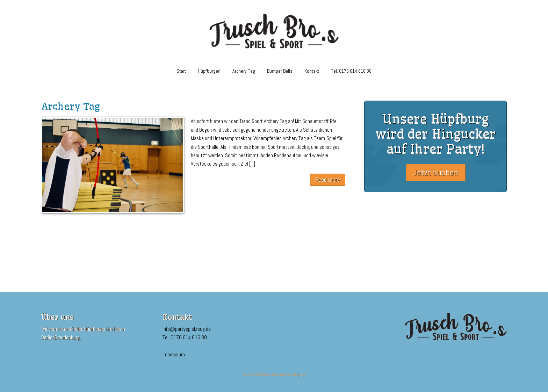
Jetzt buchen (436, 172)
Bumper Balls (280, 71)
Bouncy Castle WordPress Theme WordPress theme (271, 375)
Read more (328, 180)
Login (302, 375)
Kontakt (312, 71)
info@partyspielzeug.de (187, 329)
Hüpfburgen (209, 71)
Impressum (174, 354)
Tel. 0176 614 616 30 (351, 71)
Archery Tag (244, 71)
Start (181, 71)
